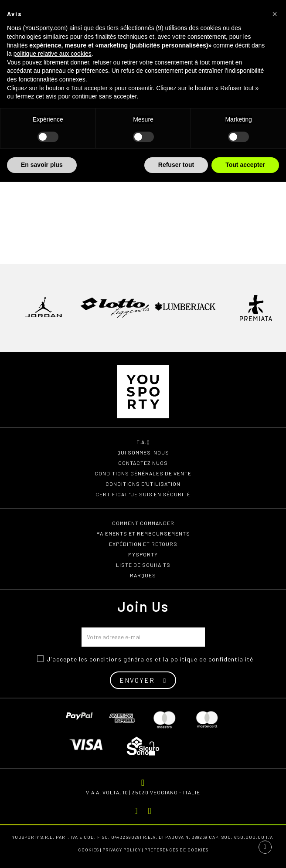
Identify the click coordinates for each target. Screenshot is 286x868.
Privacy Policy (122, 850)
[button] (275, 14)
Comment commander (143, 523)
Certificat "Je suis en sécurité (143, 494)
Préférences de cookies (176, 850)
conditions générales (121, 659)
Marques (143, 575)
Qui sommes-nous (143, 452)
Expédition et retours (143, 544)
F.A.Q (143, 442)
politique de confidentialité (212, 659)
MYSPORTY (143, 554)
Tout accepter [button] (245, 165)
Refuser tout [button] (176, 165)
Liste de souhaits (143, 565)
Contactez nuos (143, 463)
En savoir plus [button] (42, 165)
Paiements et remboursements (143, 533)
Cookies (89, 850)
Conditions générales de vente (143, 473)
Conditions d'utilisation (143, 484)
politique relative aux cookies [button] (53, 54)
